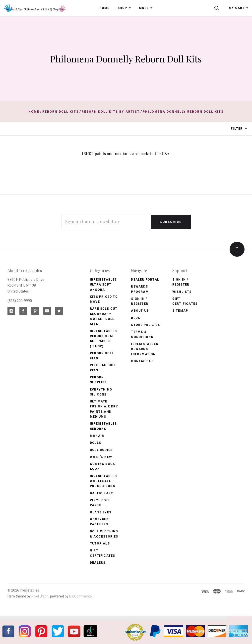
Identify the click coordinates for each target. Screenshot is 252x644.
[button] (246, 128)
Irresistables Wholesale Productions (103, 481)
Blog (136, 318)
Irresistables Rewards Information (145, 349)
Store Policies (145, 325)
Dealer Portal (145, 280)
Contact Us (142, 361)
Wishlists (182, 292)
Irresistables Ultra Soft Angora (103, 285)
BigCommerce (81, 596)
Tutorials (100, 544)
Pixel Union (40, 596)
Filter (239, 129)
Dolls (95, 443)
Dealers (98, 563)
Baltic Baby (101, 493)
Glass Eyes (101, 512)
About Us (140, 311)
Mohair (97, 436)
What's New (101, 457)
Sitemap (180, 311)
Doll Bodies (101, 450)
